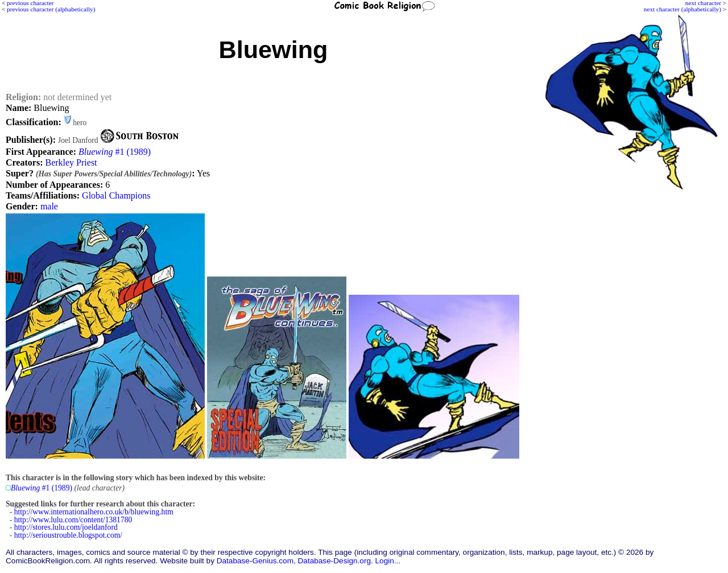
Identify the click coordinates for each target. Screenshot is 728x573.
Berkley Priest (71, 162)
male (49, 206)
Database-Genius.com (255, 561)
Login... (388, 561)
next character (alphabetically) (682, 9)
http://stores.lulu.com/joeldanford (66, 527)
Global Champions (116, 195)
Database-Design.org (334, 561)
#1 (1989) (115, 152)
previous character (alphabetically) (51, 9)
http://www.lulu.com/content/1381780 (73, 520)
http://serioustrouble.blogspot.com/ (68, 535)
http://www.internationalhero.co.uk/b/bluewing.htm (94, 512)
